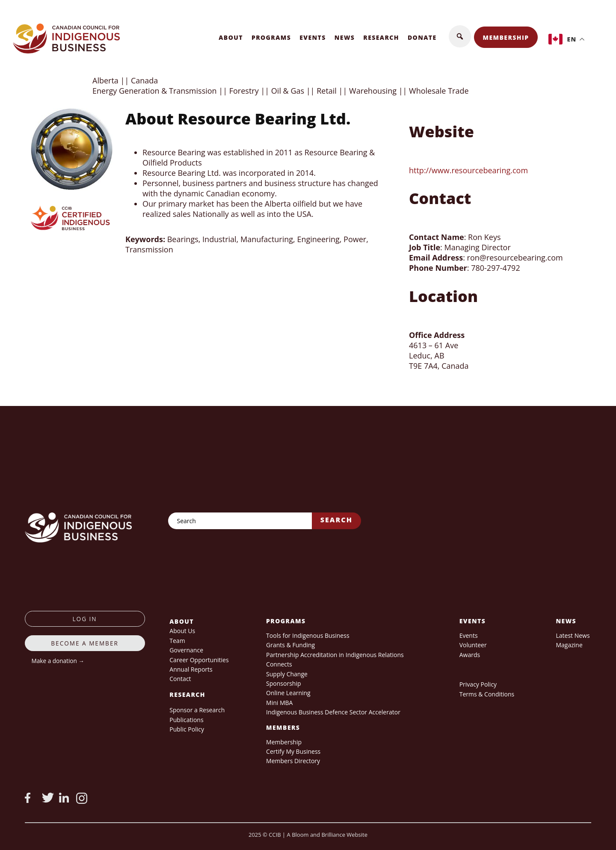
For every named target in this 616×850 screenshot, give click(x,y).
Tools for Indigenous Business (308, 635)
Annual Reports (191, 669)
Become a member (85, 643)
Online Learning (288, 693)
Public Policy (187, 729)
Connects (279, 664)
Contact (180, 679)
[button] (460, 36)
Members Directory (293, 761)
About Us (182, 631)
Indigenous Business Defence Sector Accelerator (333, 712)
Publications (186, 720)
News (345, 37)
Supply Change (287, 674)
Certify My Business (293, 751)
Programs (271, 37)
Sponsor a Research (197, 710)
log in (85, 619)
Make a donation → (58, 661)
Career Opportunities (199, 660)
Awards (470, 655)
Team (177, 641)
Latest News (573, 635)
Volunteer (473, 645)
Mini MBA (279, 703)
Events (313, 37)
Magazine (569, 645)
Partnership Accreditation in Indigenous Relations (335, 655)
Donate (422, 37)
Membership (506, 37)
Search (336, 520)
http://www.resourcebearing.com (468, 170)
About (231, 37)
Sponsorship (283, 683)
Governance (186, 650)
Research (381, 37)
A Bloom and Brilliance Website (327, 835)
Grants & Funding (290, 645)
